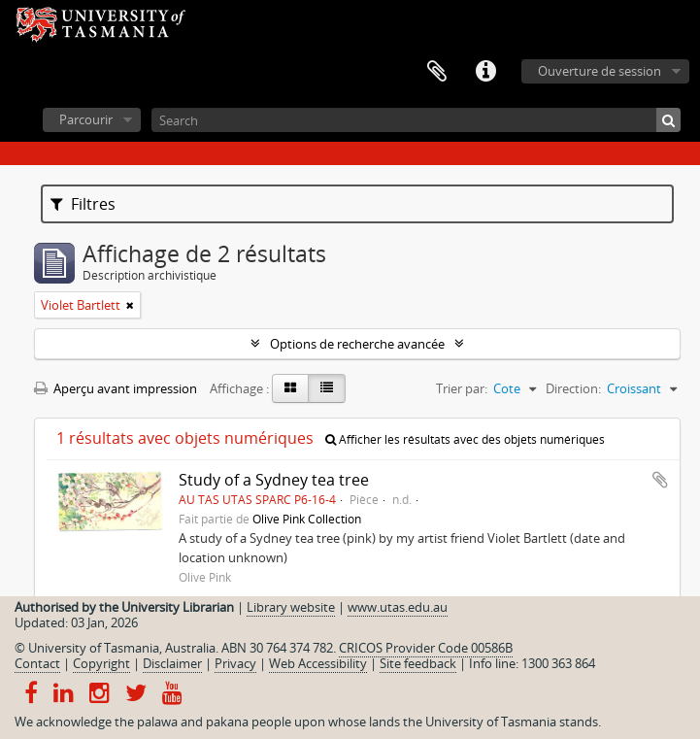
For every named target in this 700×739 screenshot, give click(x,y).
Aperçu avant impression (116, 388)
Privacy (235, 663)
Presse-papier (437, 72)
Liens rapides (485, 72)
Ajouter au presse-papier (660, 480)
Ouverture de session (600, 71)
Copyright (101, 663)
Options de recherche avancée (357, 344)
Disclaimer (172, 663)
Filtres (83, 204)
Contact (37, 663)
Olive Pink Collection (307, 519)
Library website (291, 607)
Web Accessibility (318, 663)
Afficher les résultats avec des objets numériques (465, 439)
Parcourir (86, 119)
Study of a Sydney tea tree (274, 480)
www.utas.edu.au (398, 607)
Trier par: (462, 388)
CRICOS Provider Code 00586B (426, 648)
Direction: (573, 388)
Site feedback (418, 663)
